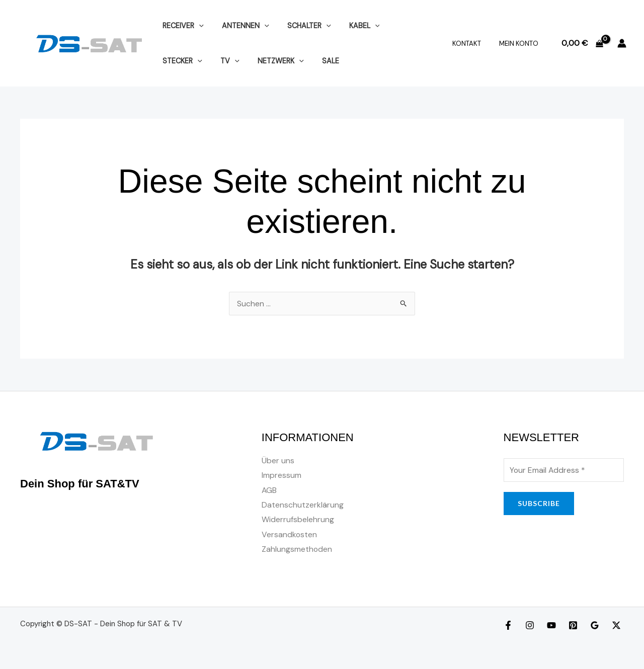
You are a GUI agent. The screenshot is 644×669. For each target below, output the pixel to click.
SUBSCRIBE (539, 503)
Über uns (278, 461)
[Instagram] (530, 627)
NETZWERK (217, 61)
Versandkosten (290, 535)
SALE (263, 61)
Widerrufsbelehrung (298, 520)
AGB (269, 491)
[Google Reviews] (595, 627)
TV (170, 61)
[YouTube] (551, 627)
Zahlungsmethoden (297, 550)
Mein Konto (521, 44)
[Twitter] (616, 627)
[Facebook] (508, 627)
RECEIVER (181, 26)
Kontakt (474, 44)
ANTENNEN (240, 26)
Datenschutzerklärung (303, 505)
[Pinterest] (573, 627)
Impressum (281, 476)
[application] (197, 26)
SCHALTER (300, 26)
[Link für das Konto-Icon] (622, 43)
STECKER (401, 26)
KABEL (351, 26)
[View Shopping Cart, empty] (582, 43)
